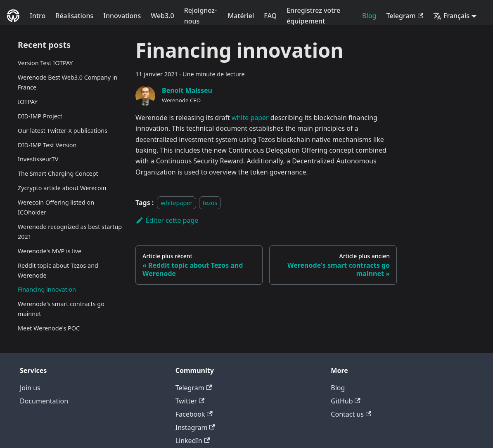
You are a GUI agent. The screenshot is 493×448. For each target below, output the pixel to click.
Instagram (195, 427)
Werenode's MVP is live (50, 251)
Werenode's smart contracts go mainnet (61, 309)
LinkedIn (193, 441)
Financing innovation (47, 289)
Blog (369, 16)
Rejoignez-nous (200, 16)
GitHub (345, 401)
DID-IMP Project (40, 116)
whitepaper (177, 203)
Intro (38, 16)
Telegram (405, 16)
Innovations (122, 16)
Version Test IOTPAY (45, 63)
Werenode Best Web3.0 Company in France (68, 82)
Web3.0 (162, 16)
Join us (30, 388)
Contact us (351, 414)
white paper (250, 118)
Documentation (44, 401)
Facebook (194, 414)
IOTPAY (28, 102)
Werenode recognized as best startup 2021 (70, 232)
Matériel (241, 16)
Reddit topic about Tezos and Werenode (58, 270)
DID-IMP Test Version (47, 145)
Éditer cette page (167, 220)
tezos (210, 203)
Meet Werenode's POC (49, 328)
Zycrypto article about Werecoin (62, 188)
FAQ (270, 16)
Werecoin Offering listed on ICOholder (56, 207)
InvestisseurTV (38, 159)
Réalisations (74, 16)
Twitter (190, 401)
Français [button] (451, 16)
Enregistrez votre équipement (313, 16)
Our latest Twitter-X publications (63, 131)
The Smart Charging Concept (58, 173)
